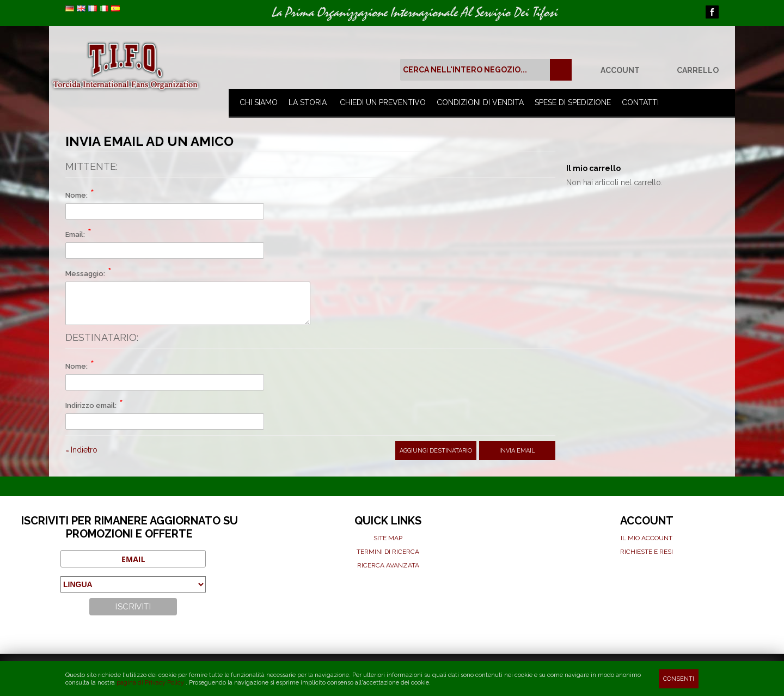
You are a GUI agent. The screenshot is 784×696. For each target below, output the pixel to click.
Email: (75, 234)
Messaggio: (85, 274)
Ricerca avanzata (388, 565)
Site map (388, 538)
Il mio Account (647, 538)
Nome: (76, 195)
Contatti (640, 102)
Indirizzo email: (91, 405)
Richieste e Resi (647, 552)
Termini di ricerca (388, 552)
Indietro (81, 450)
